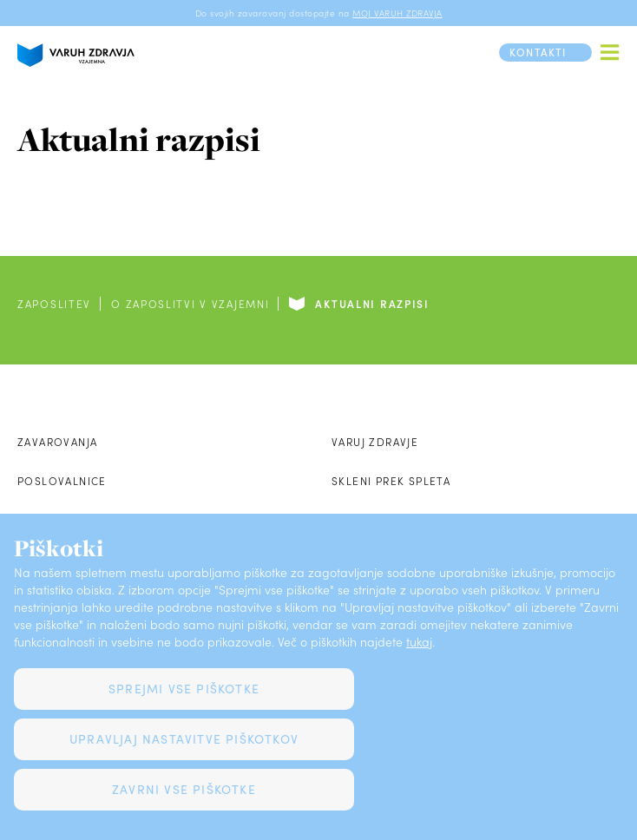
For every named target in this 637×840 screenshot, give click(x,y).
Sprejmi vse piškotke (184, 689)
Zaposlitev (54, 304)
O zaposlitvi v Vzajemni (190, 304)
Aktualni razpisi (372, 304)
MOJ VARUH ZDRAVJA (397, 13)
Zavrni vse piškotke (184, 789)
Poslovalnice (62, 481)
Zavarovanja (57, 442)
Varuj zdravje (375, 442)
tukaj (419, 642)
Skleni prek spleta (391, 481)
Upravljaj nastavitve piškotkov (184, 739)
